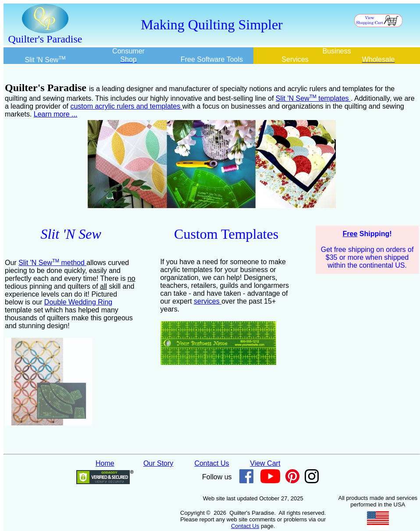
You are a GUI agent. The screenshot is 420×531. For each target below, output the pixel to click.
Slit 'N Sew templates (313, 98)
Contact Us (212, 463)
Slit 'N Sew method (52, 263)
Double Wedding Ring (78, 302)
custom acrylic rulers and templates (126, 106)
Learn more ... (56, 114)
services (208, 301)
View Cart (265, 463)
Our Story (158, 463)
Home (105, 463)
